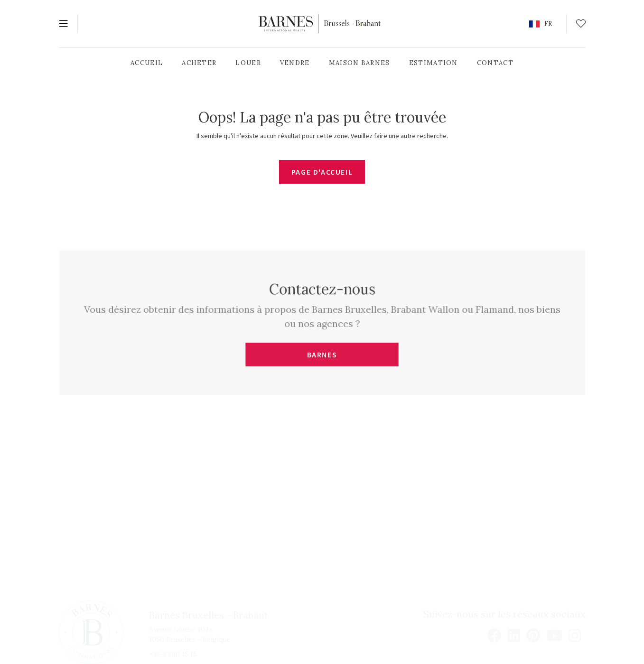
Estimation (434, 63)
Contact (495, 63)
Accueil (147, 63)
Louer (248, 63)
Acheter (199, 63)
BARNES (322, 355)
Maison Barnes (359, 63)
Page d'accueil (322, 172)
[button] (541, 24)
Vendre (295, 63)
